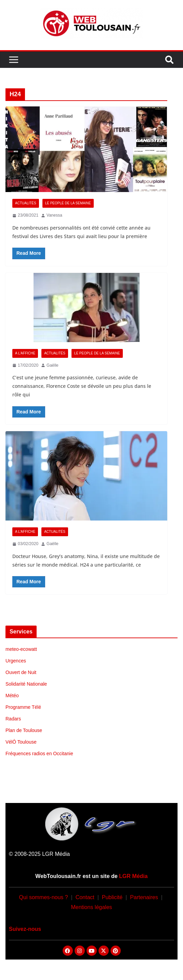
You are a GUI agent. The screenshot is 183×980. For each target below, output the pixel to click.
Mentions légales (91, 907)
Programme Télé (23, 707)
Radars (13, 719)
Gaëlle (53, 365)
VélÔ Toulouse (21, 742)
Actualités (26, 203)
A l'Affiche (25, 353)
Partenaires (144, 897)
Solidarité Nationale (26, 684)
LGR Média (133, 876)
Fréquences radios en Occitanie (39, 754)
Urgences (16, 661)
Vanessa (54, 215)
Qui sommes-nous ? (44, 897)
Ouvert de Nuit (21, 672)
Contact (85, 897)
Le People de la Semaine (68, 203)
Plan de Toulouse (24, 730)
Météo (12, 696)
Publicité (112, 897)
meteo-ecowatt (21, 649)
